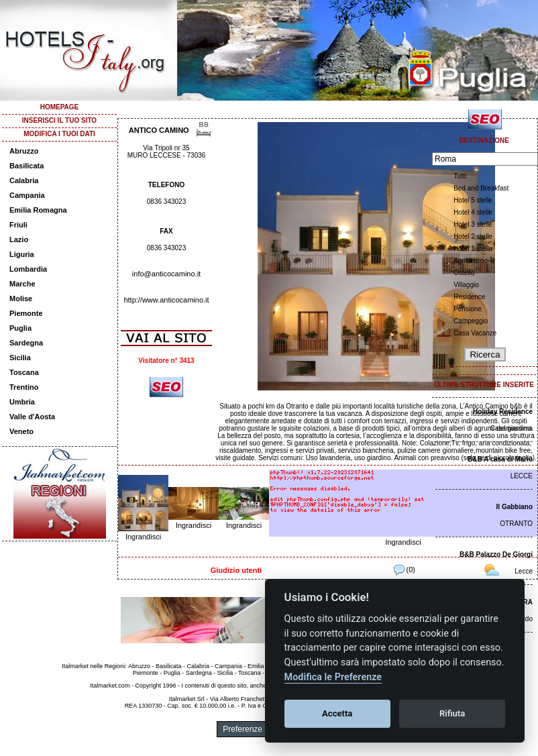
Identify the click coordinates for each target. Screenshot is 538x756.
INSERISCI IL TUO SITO (59, 120)
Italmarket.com (110, 686)
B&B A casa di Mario (500, 459)
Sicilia (20, 358)
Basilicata (26, 166)
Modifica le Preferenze (333, 677)
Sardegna (26, 343)
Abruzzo (24, 151)
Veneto (21, 431)
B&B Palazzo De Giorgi (496, 554)
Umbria (22, 402)
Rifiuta (452, 713)
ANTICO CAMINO (159, 130)
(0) (405, 570)
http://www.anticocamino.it (166, 300)
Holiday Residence (503, 412)
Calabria (24, 180)
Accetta (337, 713)
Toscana (24, 372)
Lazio (19, 239)
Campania (27, 195)
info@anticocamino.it (166, 274)
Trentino (24, 387)
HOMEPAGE (60, 107)
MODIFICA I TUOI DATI (59, 134)
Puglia (20, 328)
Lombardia (28, 269)
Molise (21, 299)
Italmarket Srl (187, 699)
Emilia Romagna (38, 210)
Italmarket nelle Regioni (93, 666)
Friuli (18, 225)
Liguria (22, 254)
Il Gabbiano (515, 507)
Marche (22, 284)
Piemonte (26, 313)
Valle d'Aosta (32, 417)
